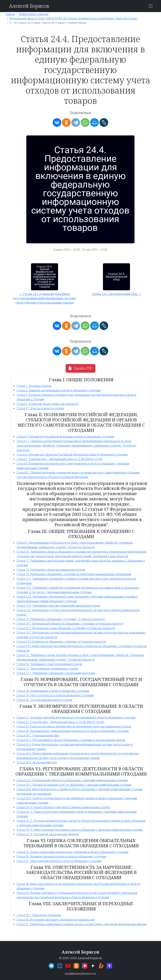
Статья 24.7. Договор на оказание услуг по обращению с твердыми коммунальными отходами (74, 785)
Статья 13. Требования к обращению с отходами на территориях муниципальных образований (74, 574)
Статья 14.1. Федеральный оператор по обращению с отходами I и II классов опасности (70, 624)
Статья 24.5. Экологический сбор (37, 762)
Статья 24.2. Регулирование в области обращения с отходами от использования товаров (71, 740)
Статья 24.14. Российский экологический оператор (48, 834)
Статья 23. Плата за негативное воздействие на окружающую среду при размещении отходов (74, 727)
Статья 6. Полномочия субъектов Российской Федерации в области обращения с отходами (72, 455)
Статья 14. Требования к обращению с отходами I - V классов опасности (61, 619)
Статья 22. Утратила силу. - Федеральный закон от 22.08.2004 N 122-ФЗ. (61, 722)
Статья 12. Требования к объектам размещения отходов (51, 570)
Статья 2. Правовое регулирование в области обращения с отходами (59, 390)
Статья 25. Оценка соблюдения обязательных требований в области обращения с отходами (72, 852)
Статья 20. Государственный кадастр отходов (44, 700)
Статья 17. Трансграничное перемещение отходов (47, 669)
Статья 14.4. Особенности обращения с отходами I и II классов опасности (61, 642)
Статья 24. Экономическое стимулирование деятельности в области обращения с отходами (73, 731)
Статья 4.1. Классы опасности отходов (40, 408)
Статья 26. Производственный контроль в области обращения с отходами (61, 857)
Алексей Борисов (29, 6)
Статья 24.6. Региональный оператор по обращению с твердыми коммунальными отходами (72, 780)
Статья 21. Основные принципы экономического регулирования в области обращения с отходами (76, 718)
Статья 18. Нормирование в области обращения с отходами (53, 691)
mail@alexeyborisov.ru (80, 974)
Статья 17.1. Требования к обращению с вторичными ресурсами (56, 673)
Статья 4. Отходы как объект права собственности (48, 404)
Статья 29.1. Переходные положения (39, 915)
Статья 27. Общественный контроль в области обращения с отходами (59, 861)
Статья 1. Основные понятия (34, 386)
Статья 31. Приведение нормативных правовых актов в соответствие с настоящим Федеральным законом (81, 924)
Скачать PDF (80, 368)
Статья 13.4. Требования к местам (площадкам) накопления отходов (58, 606)
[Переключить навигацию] (151, 6)
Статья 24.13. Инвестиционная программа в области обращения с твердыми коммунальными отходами (80, 830)
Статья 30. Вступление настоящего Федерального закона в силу (56, 920)
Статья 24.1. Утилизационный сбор (38, 735)
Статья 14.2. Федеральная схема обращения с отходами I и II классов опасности (66, 628)
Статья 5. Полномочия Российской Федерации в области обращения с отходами (65, 437)
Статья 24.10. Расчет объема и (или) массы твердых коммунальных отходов (63, 807)
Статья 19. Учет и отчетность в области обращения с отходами (55, 695)
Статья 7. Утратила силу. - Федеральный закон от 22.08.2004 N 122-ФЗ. (60, 459)
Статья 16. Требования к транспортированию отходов (49, 664)
